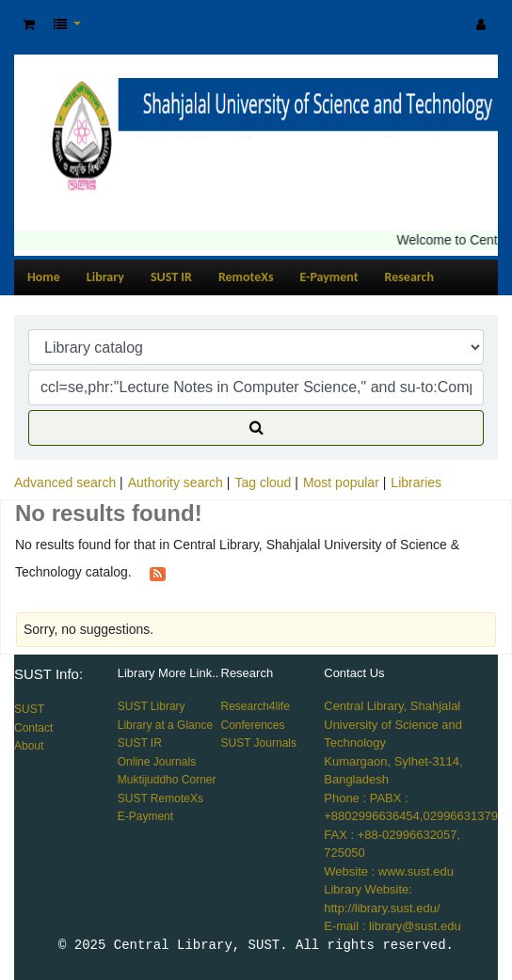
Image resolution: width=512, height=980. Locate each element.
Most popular (341, 482)
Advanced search (65, 482)
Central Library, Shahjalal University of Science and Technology (393, 724)
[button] (29, 25)
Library (105, 277)
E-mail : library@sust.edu (392, 926)
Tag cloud (263, 482)
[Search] (256, 428)
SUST (29, 709)
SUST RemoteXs (160, 798)
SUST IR (171, 277)
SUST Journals (259, 743)
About (29, 746)
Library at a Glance (165, 725)
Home (44, 277)
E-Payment (329, 277)
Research (409, 277)
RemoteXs (246, 277)
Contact (33, 728)
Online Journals (157, 762)
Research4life (256, 706)
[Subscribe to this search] (158, 573)
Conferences (253, 725)
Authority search (176, 482)
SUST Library (152, 706)
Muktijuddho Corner (167, 780)
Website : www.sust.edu (389, 871)
